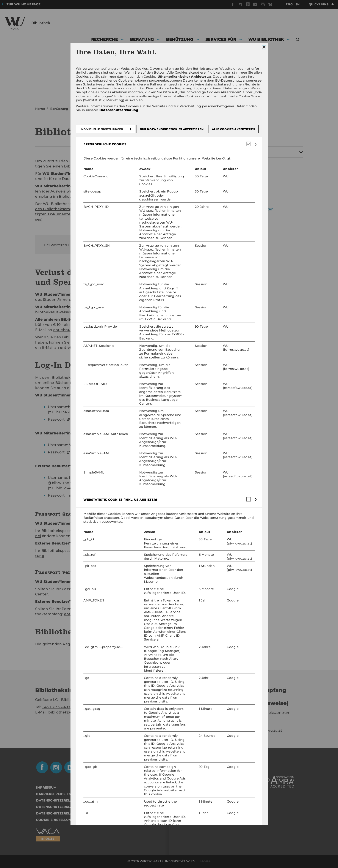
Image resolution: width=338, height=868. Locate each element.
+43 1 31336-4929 (250, 725)
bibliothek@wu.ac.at (67, 712)
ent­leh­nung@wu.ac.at (164, 312)
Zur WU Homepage (23, 4)
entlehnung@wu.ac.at (262, 730)
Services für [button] (221, 39)
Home (40, 109)
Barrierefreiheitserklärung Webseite (73, 794)
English (293, 4)
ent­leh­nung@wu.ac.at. (150, 245)
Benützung (59, 109)
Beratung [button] (142, 39)
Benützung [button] (180, 39)
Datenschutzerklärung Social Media (72, 807)
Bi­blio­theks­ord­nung (167, 644)
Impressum (46, 788)
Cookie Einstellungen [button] (57, 820)
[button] (298, 40)
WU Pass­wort (83, 419)
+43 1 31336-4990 (57, 707)
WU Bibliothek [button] (266, 39)
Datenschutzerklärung (239, 220)
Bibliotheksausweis (239, 166)
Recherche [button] (105, 39)
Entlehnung (83, 109)
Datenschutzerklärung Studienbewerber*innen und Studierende (100, 813)
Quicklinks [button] (321, 4)
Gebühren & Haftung (241, 185)
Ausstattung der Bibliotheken (246, 209)
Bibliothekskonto (237, 175)
